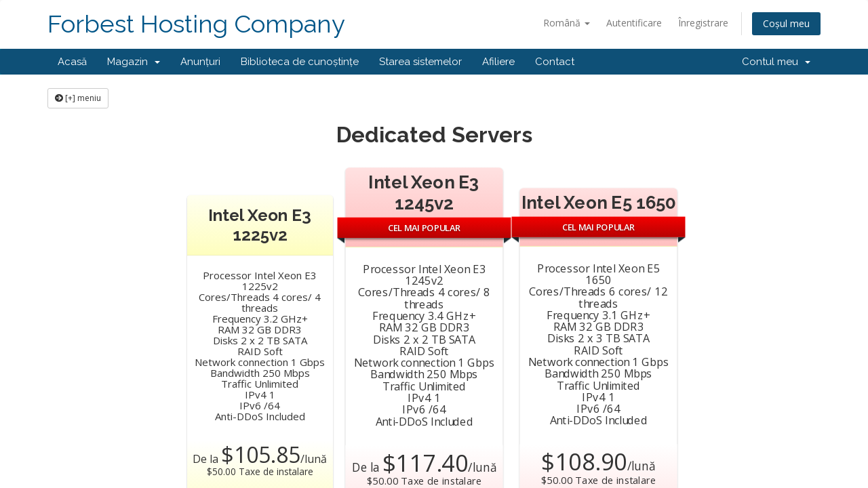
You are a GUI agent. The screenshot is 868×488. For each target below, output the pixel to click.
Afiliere (498, 62)
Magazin (134, 62)
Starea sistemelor (420, 62)
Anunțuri (200, 62)
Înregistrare (703, 23)
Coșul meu (786, 23)
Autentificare (634, 23)
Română (567, 23)
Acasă (72, 62)
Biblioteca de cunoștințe (300, 62)
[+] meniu (78, 98)
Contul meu (776, 62)
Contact (555, 62)
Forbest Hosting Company (196, 24)
